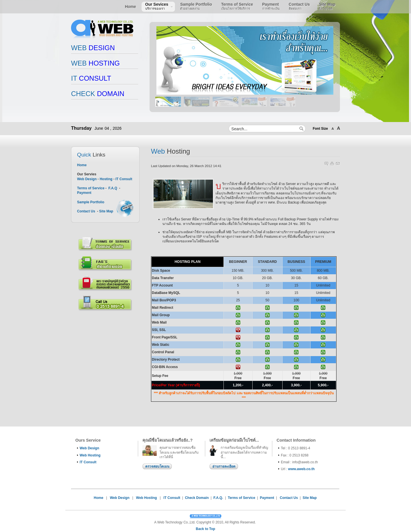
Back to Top (205, 529)
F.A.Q (113, 188)
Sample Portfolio (91, 202)
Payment (84, 193)
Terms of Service (91, 188)
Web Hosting (90, 455)
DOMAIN (98, 94)
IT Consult (124, 179)
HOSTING (95, 63)
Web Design (87, 179)
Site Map (106, 211)
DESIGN (93, 48)
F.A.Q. (218, 498)
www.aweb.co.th (301, 469)
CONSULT (91, 78)
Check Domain (197, 498)
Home (82, 165)
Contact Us (86, 211)
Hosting (106, 179)
